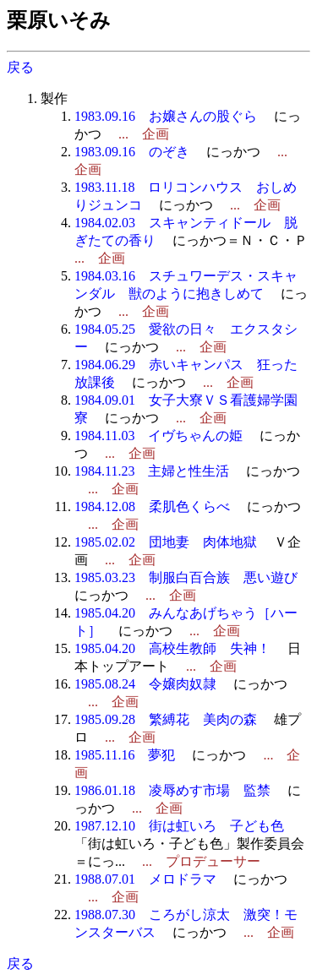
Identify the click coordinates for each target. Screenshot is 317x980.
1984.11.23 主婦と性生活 (152, 471)
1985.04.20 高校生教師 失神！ (172, 648)
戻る (20, 67)
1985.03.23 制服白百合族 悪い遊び (186, 577)
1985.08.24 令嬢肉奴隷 (145, 684)
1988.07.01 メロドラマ (145, 879)
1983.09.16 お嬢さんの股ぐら (166, 116)
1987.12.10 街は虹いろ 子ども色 (179, 826)
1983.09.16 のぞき (132, 152)
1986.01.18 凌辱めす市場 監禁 (172, 790)
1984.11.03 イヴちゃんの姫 (158, 436)
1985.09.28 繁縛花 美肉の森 (166, 719)
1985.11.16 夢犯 (125, 755)
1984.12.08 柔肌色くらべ (152, 506)
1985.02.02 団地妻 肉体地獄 (166, 542)
